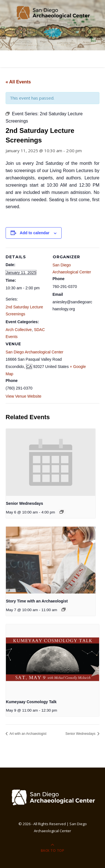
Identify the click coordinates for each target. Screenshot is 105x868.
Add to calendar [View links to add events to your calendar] (35, 233)
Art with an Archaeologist (28, 734)
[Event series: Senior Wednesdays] (62, 512)
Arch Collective (19, 330)
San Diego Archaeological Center (34, 352)
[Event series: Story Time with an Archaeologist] (64, 609)
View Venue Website (24, 396)
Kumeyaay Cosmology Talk (31, 702)
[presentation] (51, 462)
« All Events (18, 82)
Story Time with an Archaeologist (37, 601)
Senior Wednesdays (25, 503)
